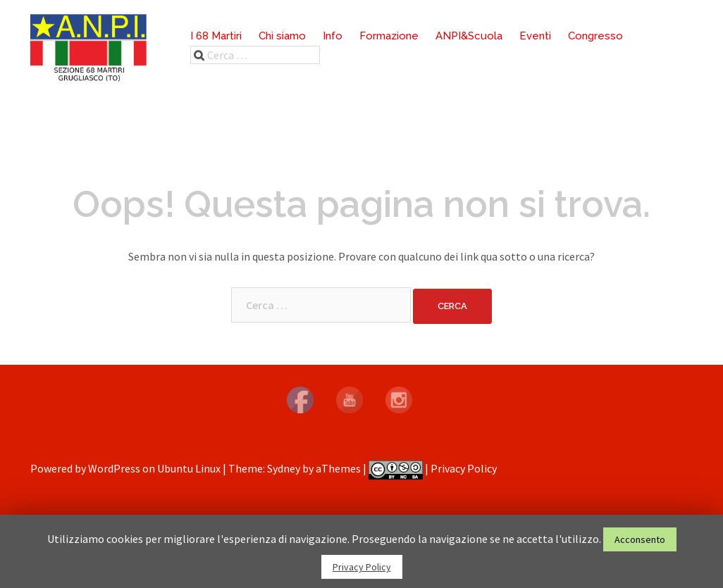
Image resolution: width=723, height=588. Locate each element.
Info (333, 36)
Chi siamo (282, 36)
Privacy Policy (464, 468)
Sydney (284, 468)
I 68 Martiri (216, 36)
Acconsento (640, 539)
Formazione (389, 36)
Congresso (595, 36)
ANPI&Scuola (469, 36)
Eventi (535, 36)
